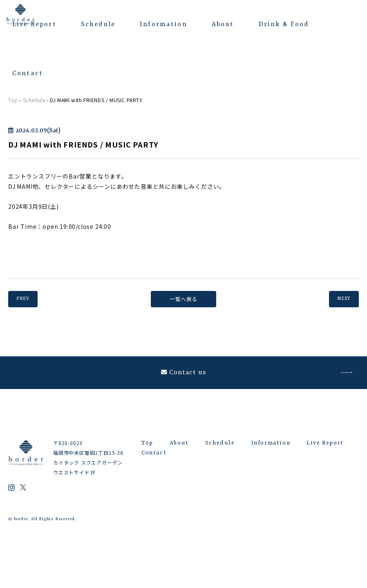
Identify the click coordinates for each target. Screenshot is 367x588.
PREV (27, 299)
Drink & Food (284, 25)
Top (13, 100)
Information (163, 25)
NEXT (339, 299)
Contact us (184, 381)
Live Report (34, 25)
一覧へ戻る (183, 299)
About (223, 25)
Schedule (98, 25)
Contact (28, 74)
